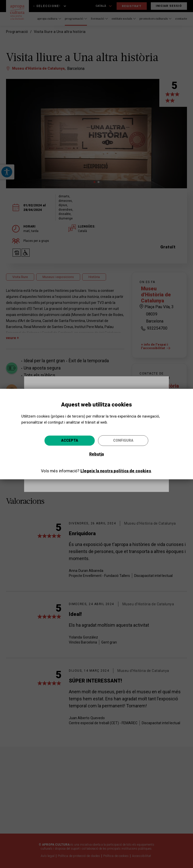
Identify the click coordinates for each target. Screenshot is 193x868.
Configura (123, 440)
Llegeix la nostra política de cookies (116, 471)
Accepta (70, 440)
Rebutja (96, 454)
